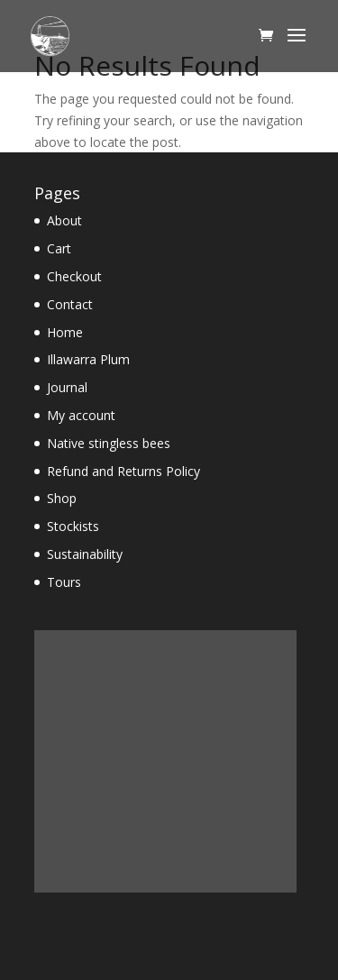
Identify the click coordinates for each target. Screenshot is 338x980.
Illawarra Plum (88, 359)
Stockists (73, 526)
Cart (59, 248)
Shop (62, 498)
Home (65, 332)
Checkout (74, 276)
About (64, 220)
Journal (67, 387)
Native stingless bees (109, 443)
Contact (70, 304)
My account (81, 415)
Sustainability (85, 554)
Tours (64, 582)
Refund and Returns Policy (123, 471)
